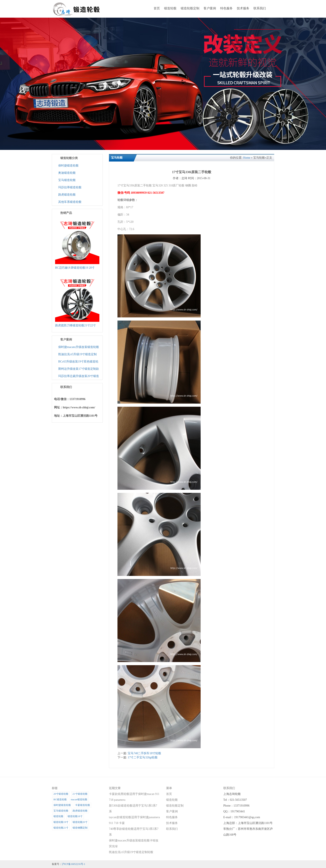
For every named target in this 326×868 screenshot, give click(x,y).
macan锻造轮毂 (79, 799)
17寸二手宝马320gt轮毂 (143, 757)
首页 (157, 8)
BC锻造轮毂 (60, 799)
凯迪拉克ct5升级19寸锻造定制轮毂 (131, 852)
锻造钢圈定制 (80, 828)
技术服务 (243, 8)
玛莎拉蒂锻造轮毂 (70, 187)
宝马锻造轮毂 (67, 180)
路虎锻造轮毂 (67, 195)
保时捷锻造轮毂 (68, 166)
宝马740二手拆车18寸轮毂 (144, 753)
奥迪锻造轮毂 (67, 173)
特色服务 (226, 8)
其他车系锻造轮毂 (70, 202)
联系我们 (260, 8)
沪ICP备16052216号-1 (73, 864)
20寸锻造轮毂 (61, 794)
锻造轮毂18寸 (75, 816)
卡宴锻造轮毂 (83, 805)
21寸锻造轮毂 (80, 794)
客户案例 (210, 8)
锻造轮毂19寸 (61, 822)
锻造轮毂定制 (190, 8)
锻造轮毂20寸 (80, 822)
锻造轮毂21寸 (61, 828)
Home (247, 158)
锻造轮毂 (170, 8)
